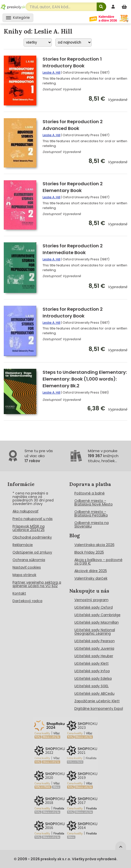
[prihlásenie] (114, 7)
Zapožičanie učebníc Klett (97, 701)
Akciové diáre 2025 (91, 571)
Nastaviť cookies (27, 567)
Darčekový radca (27, 601)
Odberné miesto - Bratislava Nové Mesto (94, 502)
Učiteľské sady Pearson (95, 641)
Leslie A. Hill (51, 72)
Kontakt (19, 593)
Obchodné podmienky (32, 537)
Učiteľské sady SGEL (92, 686)
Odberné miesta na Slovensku (92, 525)
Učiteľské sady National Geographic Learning (95, 632)
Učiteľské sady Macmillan (97, 622)
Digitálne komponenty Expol (99, 709)
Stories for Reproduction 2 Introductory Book (73, 312)
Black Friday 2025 (89, 552)
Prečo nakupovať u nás (33, 519)
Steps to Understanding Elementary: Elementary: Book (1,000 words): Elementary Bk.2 (85, 379)
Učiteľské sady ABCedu (94, 693)
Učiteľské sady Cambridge (97, 615)
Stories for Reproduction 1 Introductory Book (72, 62)
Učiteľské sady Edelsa (93, 678)
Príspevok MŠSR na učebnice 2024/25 (29, 528)
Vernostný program (91, 600)
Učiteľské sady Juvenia (94, 648)
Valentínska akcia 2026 (94, 545)
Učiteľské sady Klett (92, 663)
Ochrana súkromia (29, 560)
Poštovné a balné (90, 493)
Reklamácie (23, 545)
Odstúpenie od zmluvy (32, 552)
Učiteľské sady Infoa (92, 671)
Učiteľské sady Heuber (94, 656)
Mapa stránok (24, 575)
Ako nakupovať (25, 511)
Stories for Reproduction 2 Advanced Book (73, 125)
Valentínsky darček (91, 578)
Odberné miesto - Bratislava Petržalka (91, 513)
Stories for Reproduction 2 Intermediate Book (73, 249)
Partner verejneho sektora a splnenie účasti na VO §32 (37, 584)
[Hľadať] (101, 7)
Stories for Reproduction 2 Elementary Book (73, 187)
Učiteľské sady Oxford (94, 607)
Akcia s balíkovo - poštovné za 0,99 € (98, 562)
